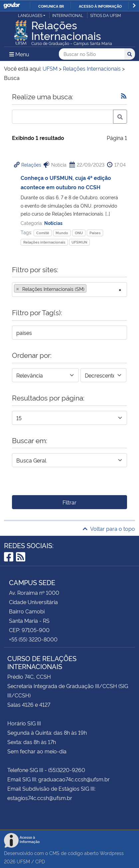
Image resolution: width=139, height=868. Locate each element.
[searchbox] (90, 289)
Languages (30, 15)
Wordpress (112, 853)
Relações (31, 164)
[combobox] (69, 290)
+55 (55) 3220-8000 (33, 639)
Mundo (62, 233)
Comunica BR (51, 6)
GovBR (12, 5)
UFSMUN (79, 242)
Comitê (43, 233)
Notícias (53, 223)
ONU (79, 233)
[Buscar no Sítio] (92, 54)
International (68, 15)
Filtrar (69, 502)
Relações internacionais (44, 242)
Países (95, 233)
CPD (40, 861)
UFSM (23, 861)
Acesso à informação (100, 6)
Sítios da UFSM (106, 15)
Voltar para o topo (109, 528)
